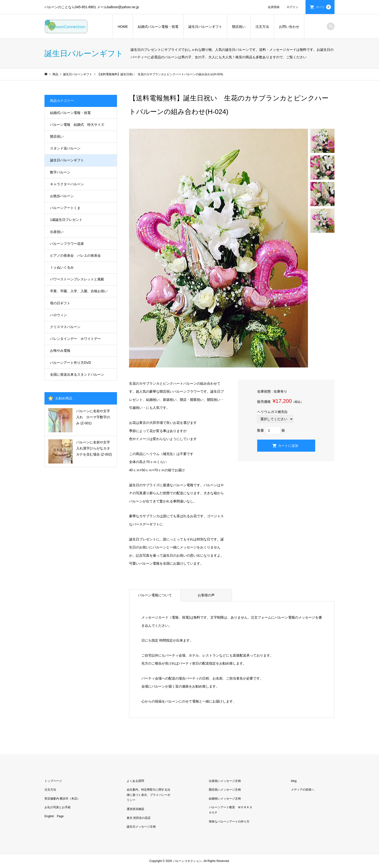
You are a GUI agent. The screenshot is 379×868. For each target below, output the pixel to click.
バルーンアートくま (65, 208)
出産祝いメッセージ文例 (225, 781)
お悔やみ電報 (60, 351)
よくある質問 (135, 781)
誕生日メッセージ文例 (141, 827)
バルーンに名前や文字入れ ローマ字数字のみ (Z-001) (93, 417)
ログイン (292, 7)
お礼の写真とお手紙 (58, 807)
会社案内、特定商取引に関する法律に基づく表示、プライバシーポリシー (148, 795)
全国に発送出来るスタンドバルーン (77, 374)
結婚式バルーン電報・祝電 (158, 27)
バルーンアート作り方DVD (71, 363)
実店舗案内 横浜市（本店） (62, 799)
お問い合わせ (289, 27)
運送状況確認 (135, 809)
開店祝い (239, 27)
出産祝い (57, 232)
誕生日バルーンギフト (205, 27)
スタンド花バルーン (65, 148)
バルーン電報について (155, 595)
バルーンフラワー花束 (67, 244)
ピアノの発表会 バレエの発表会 (75, 255)
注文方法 (262, 27)
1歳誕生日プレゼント (66, 220)
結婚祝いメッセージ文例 (225, 799)
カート (323, 7)
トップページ (53, 781)
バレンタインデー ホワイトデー (75, 339)
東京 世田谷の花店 (139, 818)
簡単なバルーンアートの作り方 (229, 822)
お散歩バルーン (62, 196)
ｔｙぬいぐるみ (62, 267)
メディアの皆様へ (303, 790)
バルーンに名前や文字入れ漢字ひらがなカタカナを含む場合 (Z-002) (94, 448)
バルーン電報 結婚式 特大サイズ (77, 125)
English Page (54, 816)
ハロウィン (58, 315)
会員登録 (274, 7)
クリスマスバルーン (65, 327)
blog (294, 781)
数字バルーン (60, 172)
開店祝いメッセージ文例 (225, 790)
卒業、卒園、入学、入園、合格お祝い (79, 291)
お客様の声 (206, 595)
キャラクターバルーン (67, 184)
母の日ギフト (60, 303)
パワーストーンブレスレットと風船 (77, 279)
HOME (123, 27)
